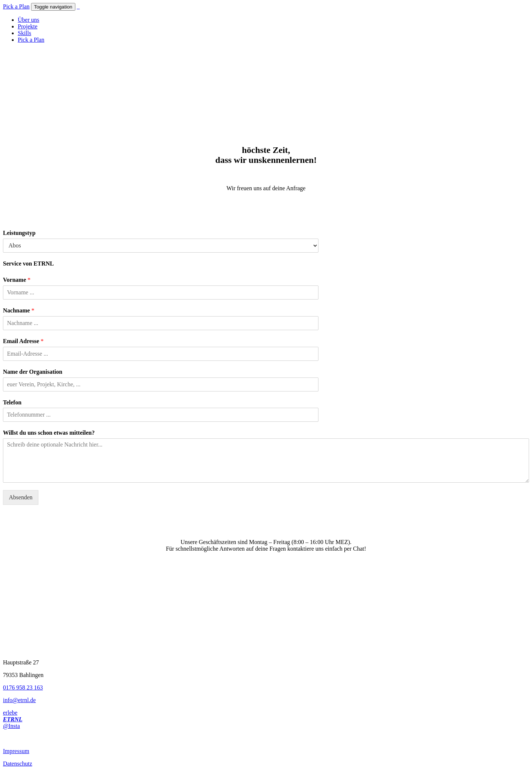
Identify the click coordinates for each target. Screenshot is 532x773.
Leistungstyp (19, 233)
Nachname (19, 310)
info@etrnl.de (19, 700)
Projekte (28, 26)
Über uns (28, 20)
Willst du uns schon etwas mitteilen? (49, 433)
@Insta (11, 726)
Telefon (12, 402)
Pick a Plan (16, 6)
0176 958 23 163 (23, 688)
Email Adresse (23, 341)
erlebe (10, 713)
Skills (24, 33)
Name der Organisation (33, 372)
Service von (28, 264)
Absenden (21, 497)
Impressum (16, 751)
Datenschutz (18, 764)
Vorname (17, 280)
